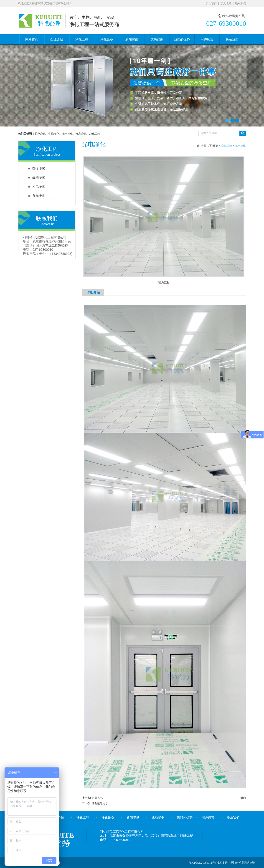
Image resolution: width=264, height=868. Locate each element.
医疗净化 (39, 168)
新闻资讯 (132, 39)
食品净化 (39, 196)
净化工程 (82, 39)
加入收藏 (226, 3)
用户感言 (207, 39)
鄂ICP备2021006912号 (202, 863)
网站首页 (32, 39)
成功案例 (157, 39)
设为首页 (211, 3)
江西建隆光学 (100, 803)
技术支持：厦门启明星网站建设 (236, 863)
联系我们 (241, 3)
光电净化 (39, 186)
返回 (243, 798)
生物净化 (39, 177)
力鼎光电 (97, 798)
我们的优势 (182, 39)
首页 (215, 146)
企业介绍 (57, 39)
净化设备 (107, 39)
